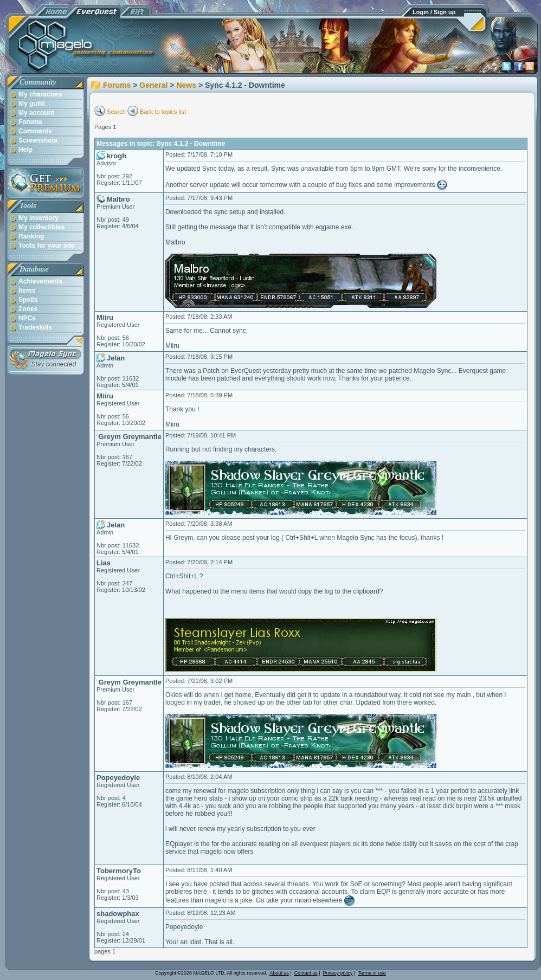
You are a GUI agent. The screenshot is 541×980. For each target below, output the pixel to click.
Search (116, 112)
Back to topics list (163, 112)
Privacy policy (338, 973)
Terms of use (372, 973)
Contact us (306, 973)
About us (279, 973)
